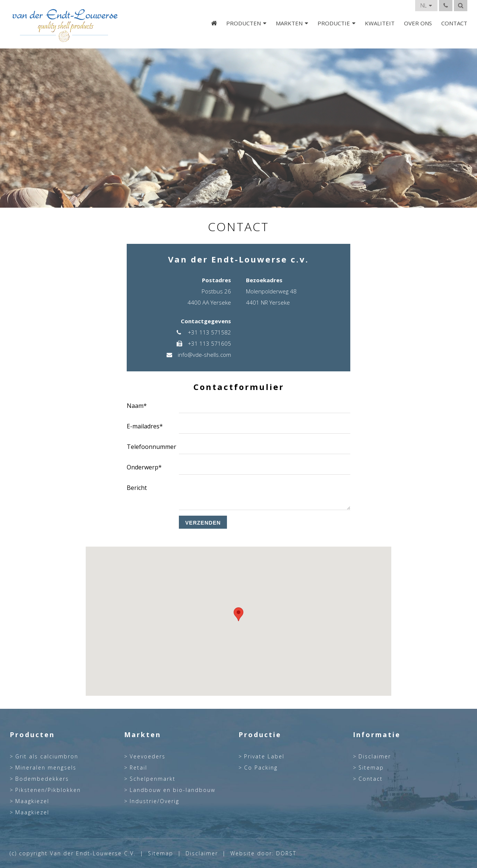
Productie (334, 23)
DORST (286, 853)
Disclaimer (375, 757)
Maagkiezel (32, 801)
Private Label (264, 757)
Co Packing (261, 768)
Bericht (137, 488)
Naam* (137, 406)
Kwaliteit (380, 23)
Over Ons (418, 23)
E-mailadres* (145, 426)
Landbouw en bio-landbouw (173, 790)
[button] (238, 614)
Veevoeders (148, 757)
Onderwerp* (144, 467)
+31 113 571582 (204, 332)
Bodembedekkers (42, 779)
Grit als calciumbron (47, 757)
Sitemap (371, 768)
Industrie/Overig (154, 801)
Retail (138, 768)
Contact (454, 23)
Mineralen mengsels (46, 768)
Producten (244, 23)
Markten (289, 23)
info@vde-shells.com (199, 355)
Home (214, 23)
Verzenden (203, 523)
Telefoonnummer (151, 447)
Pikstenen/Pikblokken (48, 790)
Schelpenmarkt (153, 779)
